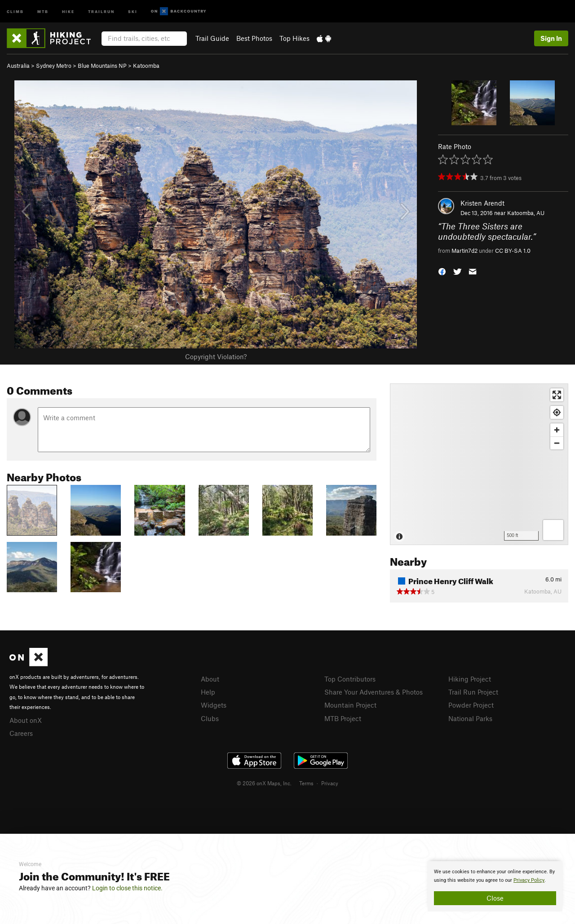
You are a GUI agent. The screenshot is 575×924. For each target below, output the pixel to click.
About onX (26, 720)
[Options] (553, 530)
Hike (68, 11)
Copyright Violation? (216, 356)
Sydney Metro (54, 66)
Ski (133, 11)
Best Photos (254, 38)
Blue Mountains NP (102, 66)
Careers (21, 733)
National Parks (470, 718)
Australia (18, 66)
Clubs (210, 718)
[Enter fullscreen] (557, 395)
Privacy (330, 783)
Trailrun (101, 11)
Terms (306, 783)
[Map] (479, 464)
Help (208, 692)
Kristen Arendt (482, 203)
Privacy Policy (529, 880)
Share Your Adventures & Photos (374, 692)
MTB (43, 11)
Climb (15, 11)
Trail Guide (212, 38)
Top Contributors (350, 679)
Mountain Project (350, 705)
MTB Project (343, 718)
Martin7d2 (464, 251)
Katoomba (146, 66)
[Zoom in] (557, 430)
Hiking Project (470, 679)
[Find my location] (557, 412)
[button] (442, 271)
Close (495, 898)
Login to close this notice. (127, 888)
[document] (495, 886)
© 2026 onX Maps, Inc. (264, 783)
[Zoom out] (557, 443)
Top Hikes (294, 38)
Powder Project (471, 705)
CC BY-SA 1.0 (513, 251)
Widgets (214, 705)
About (210, 679)
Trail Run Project (473, 692)
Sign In (551, 38)
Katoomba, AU (526, 213)
